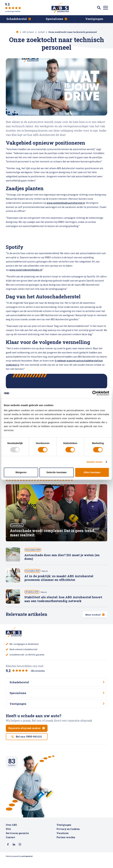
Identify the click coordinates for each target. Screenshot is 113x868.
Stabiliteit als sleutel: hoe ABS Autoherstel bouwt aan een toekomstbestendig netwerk (63, 600)
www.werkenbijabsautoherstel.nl (66, 203)
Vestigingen (64, 833)
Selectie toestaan (57, 472)
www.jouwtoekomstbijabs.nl (26, 270)
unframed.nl (27, 865)
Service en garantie (17, 841)
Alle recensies (38, 671)
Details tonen (95, 462)
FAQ (8, 837)
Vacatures (62, 841)
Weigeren (21, 472)
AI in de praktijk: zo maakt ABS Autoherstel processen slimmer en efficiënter (59, 579)
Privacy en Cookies (68, 837)
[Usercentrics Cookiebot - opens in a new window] (95, 393)
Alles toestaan (92, 472)
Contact (10, 845)
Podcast (49, 572)
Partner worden (66, 845)
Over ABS (11, 833)
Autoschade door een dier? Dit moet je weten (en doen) (62, 558)
